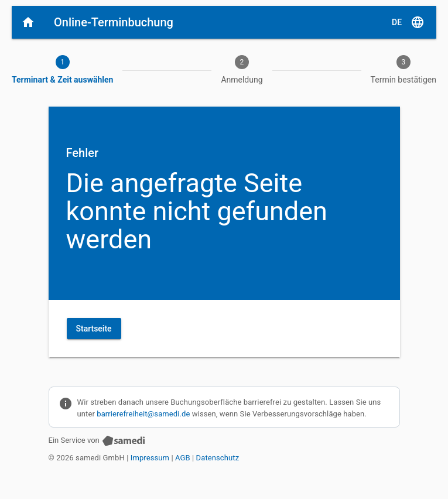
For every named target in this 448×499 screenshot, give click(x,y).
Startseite (94, 329)
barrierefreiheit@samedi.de (143, 414)
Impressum (150, 458)
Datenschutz (218, 458)
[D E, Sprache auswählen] (408, 22)
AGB (183, 458)
